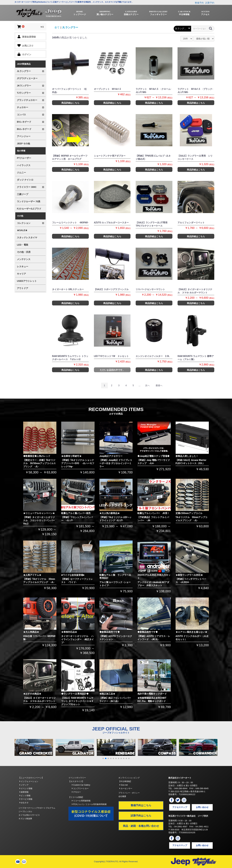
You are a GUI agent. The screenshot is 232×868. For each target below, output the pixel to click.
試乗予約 (210, 3)
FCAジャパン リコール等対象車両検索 (89, 804)
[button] (103, 758)
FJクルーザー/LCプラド (29, 209)
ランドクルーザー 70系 (29, 201)
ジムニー (21, 173)
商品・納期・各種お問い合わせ (141, 826)
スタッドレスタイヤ (27, 238)
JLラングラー (70, 27)
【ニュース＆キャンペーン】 (31, 778)
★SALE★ (22, 230)
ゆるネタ (24, 803)
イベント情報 (26, 789)
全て (57, 27)
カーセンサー (126, 789)
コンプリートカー (80, 789)
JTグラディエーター (27, 78)
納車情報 (24, 792)
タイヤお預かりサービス (29, 815)
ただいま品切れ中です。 (112, 370)
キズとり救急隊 (25, 819)
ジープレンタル (25, 812)
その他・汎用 (24, 252)
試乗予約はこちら (141, 816)
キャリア (21, 274)
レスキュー (23, 266)
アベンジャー (24, 136)
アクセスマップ (180, 807)
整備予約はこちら (141, 805)
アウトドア (23, 288)
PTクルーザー (24, 158)
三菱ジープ (23, 194)
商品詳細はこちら (70, 103)
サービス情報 (26, 799)
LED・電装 (23, 245)
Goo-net (123, 785)
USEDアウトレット (27, 281)
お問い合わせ (202, 807)
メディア (24, 785)
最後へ (159, 385)
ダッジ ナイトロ (25, 180)
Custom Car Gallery (81, 785)
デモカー (76, 792)
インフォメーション (29, 781)
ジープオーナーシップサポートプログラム (37, 808)
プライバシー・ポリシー (129, 793)
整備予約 (199, 3)
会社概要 (122, 796)
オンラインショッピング (129, 778)
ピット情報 (25, 796)
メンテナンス (24, 259)
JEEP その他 (23, 144)
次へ (147, 385)
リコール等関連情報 (81, 801)
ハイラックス (24, 165)
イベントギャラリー (77, 778)
